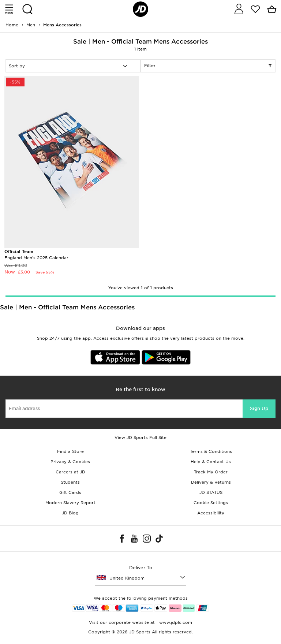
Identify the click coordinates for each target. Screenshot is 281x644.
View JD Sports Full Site (140, 438)
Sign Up (259, 408)
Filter (208, 66)
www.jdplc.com (175, 622)
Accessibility (211, 513)
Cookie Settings (211, 503)
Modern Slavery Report (70, 503)
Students (70, 482)
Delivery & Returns (211, 482)
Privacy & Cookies (70, 462)
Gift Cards (70, 492)
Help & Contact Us (211, 462)
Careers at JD (70, 472)
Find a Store (70, 451)
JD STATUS (211, 492)
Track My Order (211, 472)
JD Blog (70, 513)
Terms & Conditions (211, 451)
